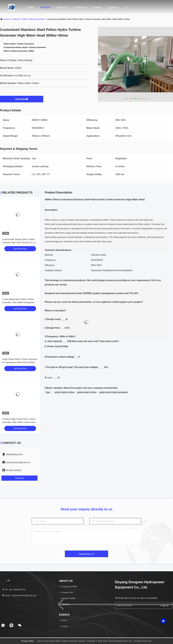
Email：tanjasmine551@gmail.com (19, 595)
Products (45, 7)
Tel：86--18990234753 (14, 590)
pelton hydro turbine (65, 392)
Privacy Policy (27, 641)
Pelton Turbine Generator (33, 19)
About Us (62, 7)
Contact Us (80, 7)
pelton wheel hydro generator (113, 392)
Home (31, 7)
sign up (164, 605)
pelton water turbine (87, 392)
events (97, 7)
